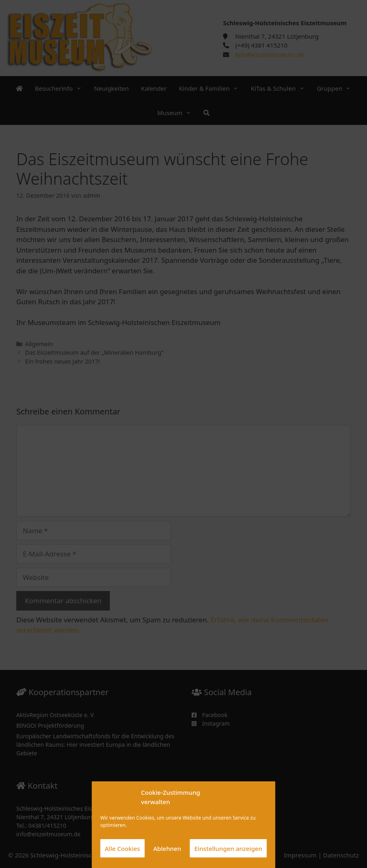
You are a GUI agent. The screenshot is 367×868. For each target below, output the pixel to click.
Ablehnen (167, 848)
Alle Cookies (123, 848)
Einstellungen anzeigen (228, 848)
